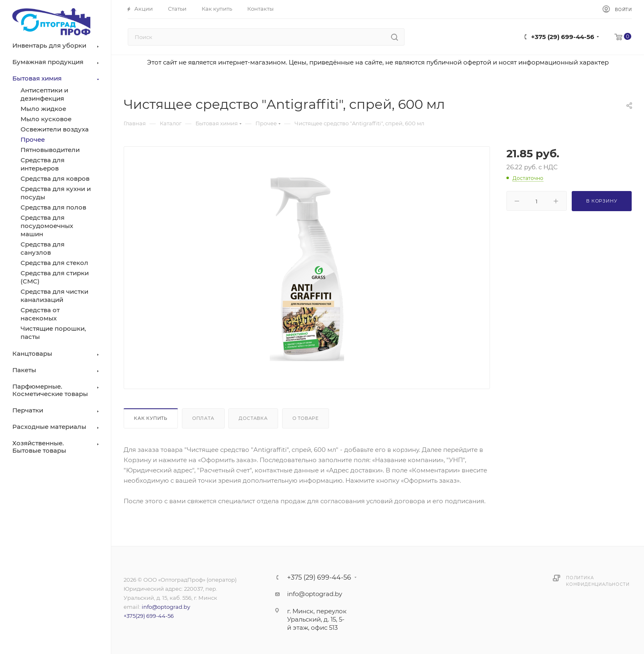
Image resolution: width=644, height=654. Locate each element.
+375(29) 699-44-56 (149, 616)
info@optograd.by (166, 607)
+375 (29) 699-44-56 (563, 37)
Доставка (253, 418)
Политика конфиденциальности (598, 581)
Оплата (203, 418)
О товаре (306, 418)
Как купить (151, 418)
